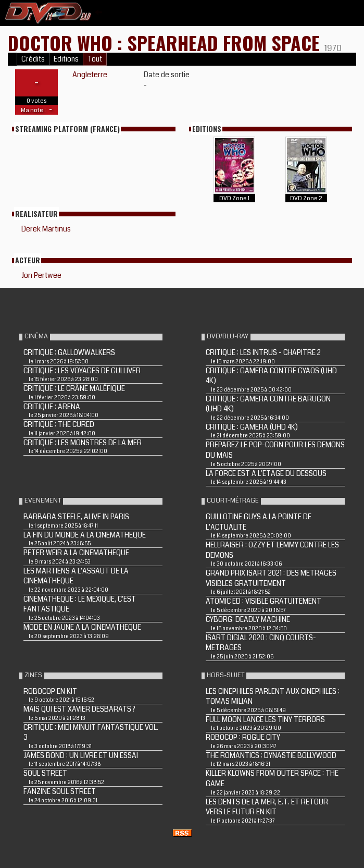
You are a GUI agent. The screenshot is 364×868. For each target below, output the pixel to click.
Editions (66, 59)
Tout (95, 59)
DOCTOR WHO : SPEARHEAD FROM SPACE (166, 42)
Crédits (33, 59)
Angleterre (90, 75)
